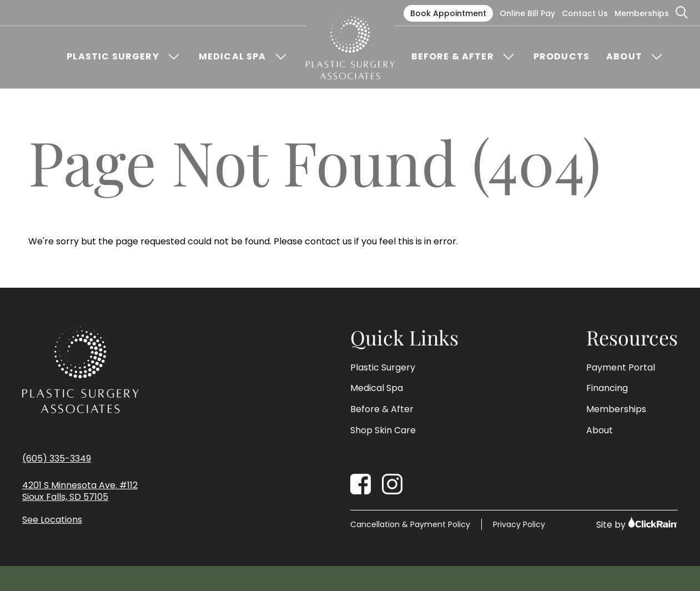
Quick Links (404, 338)
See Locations (52, 520)
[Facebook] (361, 484)
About (624, 57)
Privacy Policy (519, 524)
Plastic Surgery (113, 57)
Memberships (642, 13)
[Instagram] (392, 484)
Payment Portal (621, 368)
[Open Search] (682, 13)
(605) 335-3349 (57, 459)
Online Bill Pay (527, 13)
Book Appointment (448, 13)
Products (561, 57)
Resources (632, 338)
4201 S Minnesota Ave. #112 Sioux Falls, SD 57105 (80, 492)
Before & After (453, 57)
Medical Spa (233, 57)
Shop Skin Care (383, 430)
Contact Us (585, 13)
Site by (637, 524)
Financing (607, 388)
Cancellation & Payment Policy (410, 524)
